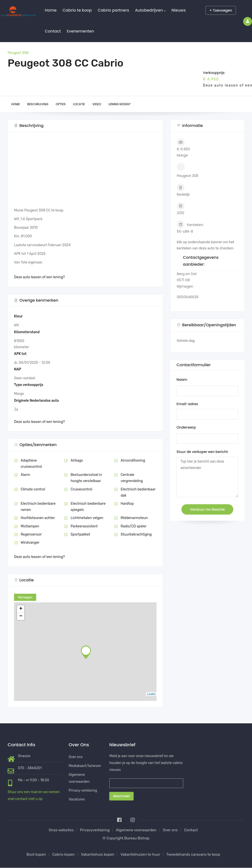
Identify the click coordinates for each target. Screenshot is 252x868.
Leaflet (151, 694)
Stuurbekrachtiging (136, 534)
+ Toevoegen (221, 10)
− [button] (21, 616)
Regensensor (31, 534)
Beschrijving (38, 104)
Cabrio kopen (63, 854)
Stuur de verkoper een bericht (202, 452)
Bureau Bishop (137, 838)
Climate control (33, 489)
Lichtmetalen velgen (87, 518)
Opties (61, 104)
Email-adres (187, 404)
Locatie (79, 104)
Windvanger (30, 543)
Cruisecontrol (81, 489)
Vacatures (77, 799)
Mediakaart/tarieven (85, 766)
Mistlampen (30, 526)
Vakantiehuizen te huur (140, 854)
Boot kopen (36, 854)
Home (51, 10)
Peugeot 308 (18, 53)
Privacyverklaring (95, 830)
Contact (53, 31)
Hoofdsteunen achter (38, 518)
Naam (182, 380)
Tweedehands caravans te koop (193, 854)
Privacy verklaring (83, 790)
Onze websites (61, 830)
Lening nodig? (120, 104)
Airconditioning (133, 460)
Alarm (25, 475)
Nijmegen (25, 597)
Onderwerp (186, 427)
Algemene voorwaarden (136, 830)
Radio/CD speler (134, 526)
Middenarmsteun (134, 518)
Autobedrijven (150, 10)
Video (97, 104)
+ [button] (21, 609)
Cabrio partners (113, 10)
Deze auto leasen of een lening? (39, 277)
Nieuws (179, 10)
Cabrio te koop (77, 10)
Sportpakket (80, 534)
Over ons (76, 757)
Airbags (77, 460)
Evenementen (80, 31)
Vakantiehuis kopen (98, 854)
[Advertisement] (85, 173)
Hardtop (127, 504)
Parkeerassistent (84, 526)
